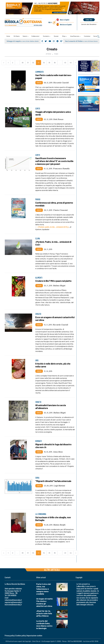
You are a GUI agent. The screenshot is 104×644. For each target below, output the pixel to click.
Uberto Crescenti (60, 210)
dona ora (89, 20)
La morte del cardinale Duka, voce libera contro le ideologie (44, 625)
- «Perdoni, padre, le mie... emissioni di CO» (53, 227)
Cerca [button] (96, 36)
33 (38, 63)
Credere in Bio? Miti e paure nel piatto (53, 281)
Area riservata (75, 36)
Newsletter (89, 24)
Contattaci (87, 36)
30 (23, 63)
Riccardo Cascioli (61, 83)
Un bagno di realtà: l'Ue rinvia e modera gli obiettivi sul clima (45, 602)
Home (8, 36)
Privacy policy (10, 635)
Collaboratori (35, 36)
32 (33, 63)
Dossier (56, 36)
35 (49, 63)
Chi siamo (17, 36)
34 (44, 63)
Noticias (66, 24)
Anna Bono (58, 452)
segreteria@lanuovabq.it (13, 602)
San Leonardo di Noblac (74, 41)
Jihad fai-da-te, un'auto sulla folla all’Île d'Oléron (44, 613)
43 (65, 63)
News (64, 20)
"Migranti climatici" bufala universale (53, 481)
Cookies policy (21, 635)
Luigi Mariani (59, 486)
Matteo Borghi (59, 525)
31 (28, 63)
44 (71, 63)
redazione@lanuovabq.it (13, 600)
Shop (64, 36)
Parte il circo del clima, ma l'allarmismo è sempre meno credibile (44, 589)
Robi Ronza (58, 119)
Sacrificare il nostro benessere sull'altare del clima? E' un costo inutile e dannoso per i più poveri (54, 161)
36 (55, 63)
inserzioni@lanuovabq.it (13, 605)
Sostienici (46, 36)
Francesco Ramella (61, 168)
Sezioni (25, 36)
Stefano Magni (59, 286)
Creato (56, 54)
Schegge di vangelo (14, 41)
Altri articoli (52, 570)
